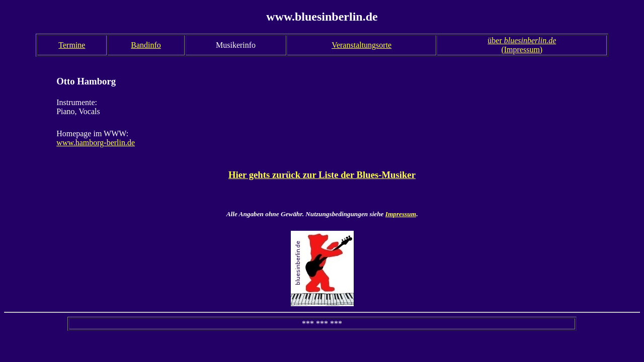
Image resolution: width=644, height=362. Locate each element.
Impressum (401, 214)
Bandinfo (146, 45)
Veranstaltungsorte (361, 45)
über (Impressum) (522, 45)
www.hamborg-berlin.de (96, 143)
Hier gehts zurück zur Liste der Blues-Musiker (322, 175)
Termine (72, 45)
